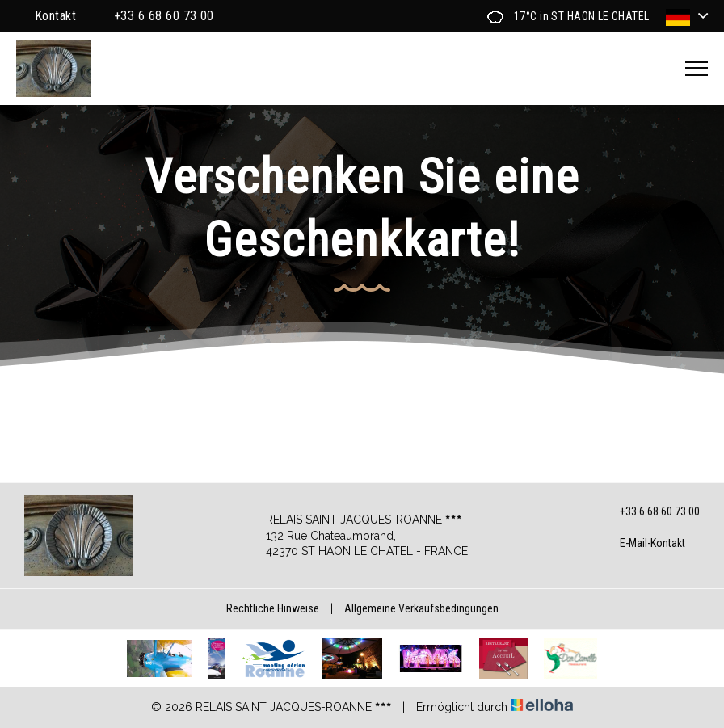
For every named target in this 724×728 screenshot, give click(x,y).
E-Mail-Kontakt (643, 544)
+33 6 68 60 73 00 (650, 512)
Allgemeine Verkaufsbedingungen (421, 608)
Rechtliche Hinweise (273, 608)
